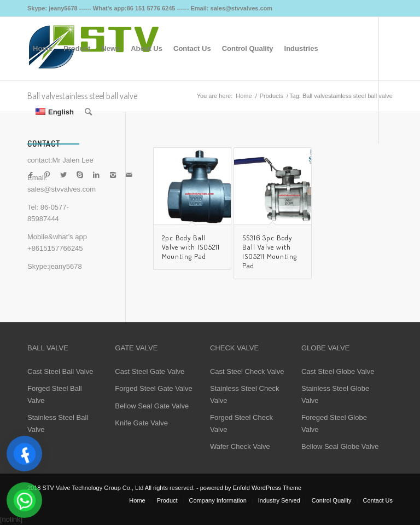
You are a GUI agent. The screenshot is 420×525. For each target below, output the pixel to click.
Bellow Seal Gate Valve (152, 406)
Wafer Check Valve (240, 446)
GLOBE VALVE (325, 348)
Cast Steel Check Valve (247, 371)
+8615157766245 (55, 248)
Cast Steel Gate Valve (150, 371)
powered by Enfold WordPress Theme (251, 488)
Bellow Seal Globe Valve (340, 446)
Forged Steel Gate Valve (153, 388)
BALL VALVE (48, 348)
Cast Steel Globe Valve (338, 371)
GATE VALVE (136, 348)
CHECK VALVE (234, 348)
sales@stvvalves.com (62, 189)
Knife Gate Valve (141, 423)
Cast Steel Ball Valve (60, 371)
